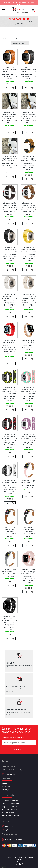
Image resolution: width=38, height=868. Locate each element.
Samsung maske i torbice (11, 804)
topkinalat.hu (10, 830)
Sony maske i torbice (9, 807)
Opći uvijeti (6, 790)
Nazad (8, 22)
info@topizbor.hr (11, 774)
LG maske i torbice (9, 812)
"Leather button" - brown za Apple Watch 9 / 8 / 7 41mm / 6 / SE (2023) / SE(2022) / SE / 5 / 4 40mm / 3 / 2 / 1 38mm (10, 73)
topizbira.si (9, 826)
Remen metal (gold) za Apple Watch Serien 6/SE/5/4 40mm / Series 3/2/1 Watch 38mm (29, 345)
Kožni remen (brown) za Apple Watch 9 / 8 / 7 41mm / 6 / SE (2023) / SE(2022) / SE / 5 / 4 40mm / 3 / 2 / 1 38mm (28, 208)
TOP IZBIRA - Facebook (12, 840)
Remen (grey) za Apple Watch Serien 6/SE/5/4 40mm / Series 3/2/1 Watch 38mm (9, 573)
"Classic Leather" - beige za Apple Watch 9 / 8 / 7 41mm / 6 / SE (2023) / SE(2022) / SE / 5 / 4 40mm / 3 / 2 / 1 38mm (9, 162)
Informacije (6, 787)
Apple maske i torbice (10, 801)
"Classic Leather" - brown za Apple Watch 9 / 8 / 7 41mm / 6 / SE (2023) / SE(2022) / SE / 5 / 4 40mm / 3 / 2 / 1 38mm (28, 117)
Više (7, 88)
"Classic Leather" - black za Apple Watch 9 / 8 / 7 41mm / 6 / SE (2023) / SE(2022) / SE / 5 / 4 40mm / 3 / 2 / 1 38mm (9, 117)
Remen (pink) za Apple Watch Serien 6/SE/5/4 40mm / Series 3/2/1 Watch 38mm (29, 484)
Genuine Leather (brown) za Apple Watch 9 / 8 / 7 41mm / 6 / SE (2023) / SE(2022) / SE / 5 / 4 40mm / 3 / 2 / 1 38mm (29, 163)
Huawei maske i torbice (10, 815)
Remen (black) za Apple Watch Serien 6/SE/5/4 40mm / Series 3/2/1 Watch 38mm (28, 532)
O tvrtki (4, 784)
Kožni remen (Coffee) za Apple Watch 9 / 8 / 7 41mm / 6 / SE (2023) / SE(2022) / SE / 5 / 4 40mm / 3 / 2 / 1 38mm (10, 208)
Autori (19, 862)
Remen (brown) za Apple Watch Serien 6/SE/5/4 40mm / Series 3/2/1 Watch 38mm (10, 532)
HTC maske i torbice (9, 809)
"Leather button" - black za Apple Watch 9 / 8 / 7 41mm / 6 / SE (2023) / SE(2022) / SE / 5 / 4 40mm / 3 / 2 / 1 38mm (29, 73)
